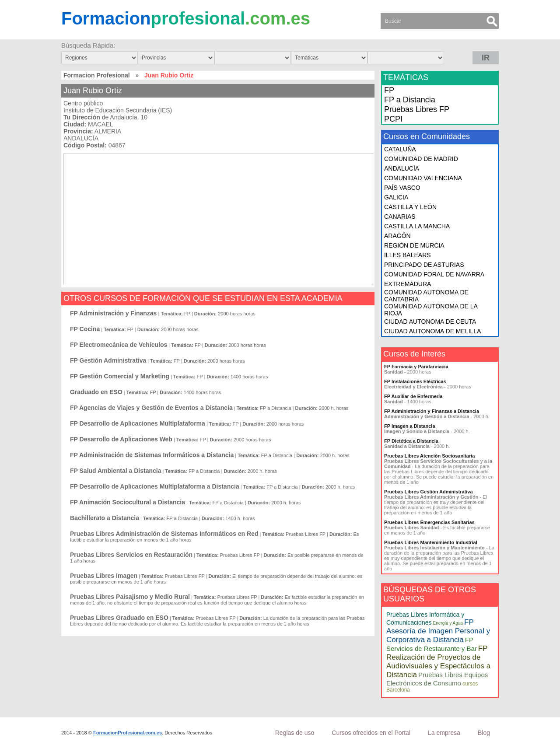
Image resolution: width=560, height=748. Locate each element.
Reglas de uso (295, 733)
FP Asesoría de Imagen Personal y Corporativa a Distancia (438, 631)
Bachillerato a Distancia (105, 518)
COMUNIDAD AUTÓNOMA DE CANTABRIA (426, 296)
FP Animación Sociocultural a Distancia (128, 502)
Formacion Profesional (97, 75)
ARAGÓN (397, 236)
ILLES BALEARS (408, 255)
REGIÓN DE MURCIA (414, 245)
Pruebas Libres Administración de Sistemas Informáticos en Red (164, 534)
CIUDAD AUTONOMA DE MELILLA (432, 331)
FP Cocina (85, 329)
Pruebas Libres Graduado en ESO (119, 618)
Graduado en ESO (96, 392)
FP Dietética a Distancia (411, 441)
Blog (484, 733)
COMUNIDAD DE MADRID (421, 159)
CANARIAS (400, 217)
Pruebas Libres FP (417, 109)
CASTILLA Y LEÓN (410, 207)
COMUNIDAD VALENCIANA (423, 178)
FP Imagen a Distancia (410, 426)
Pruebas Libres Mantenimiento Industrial (431, 542)
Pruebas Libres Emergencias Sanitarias (429, 522)
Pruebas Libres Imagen (104, 576)
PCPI (393, 119)
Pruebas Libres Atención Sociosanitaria (429, 456)
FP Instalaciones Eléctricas (415, 381)
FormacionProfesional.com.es (128, 733)
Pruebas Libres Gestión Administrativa (429, 492)
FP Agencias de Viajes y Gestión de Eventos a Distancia (151, 408)
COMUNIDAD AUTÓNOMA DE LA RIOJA (431, 310)
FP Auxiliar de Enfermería (413, 396)
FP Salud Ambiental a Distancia (116, 471)
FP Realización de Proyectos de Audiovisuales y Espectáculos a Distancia (438, 662)
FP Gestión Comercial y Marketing (120, 376)
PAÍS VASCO (402, 188)
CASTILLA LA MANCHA (417, 226)
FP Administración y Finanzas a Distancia (432, 411)
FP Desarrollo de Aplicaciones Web (121, 439)
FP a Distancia (410, 100)
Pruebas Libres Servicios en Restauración (131, 555)
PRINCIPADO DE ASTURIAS (424, 265)
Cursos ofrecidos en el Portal (371, 733)
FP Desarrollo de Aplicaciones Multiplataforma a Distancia (155, 486)
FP (389, 90)
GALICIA (396, 197)
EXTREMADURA (408, 284)
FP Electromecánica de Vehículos (119, 345)
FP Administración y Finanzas (113, 313)
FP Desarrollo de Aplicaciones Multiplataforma (138, 423)
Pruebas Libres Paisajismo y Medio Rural (130, 597)
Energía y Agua (448, 623)
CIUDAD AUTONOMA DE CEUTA (430, 322)
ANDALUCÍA (402, 168)
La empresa (444, 733)
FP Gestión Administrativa (108, 360)
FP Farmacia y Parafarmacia (416, 367)
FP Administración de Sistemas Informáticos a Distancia (152, 455)
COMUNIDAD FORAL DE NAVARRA (434, 274)
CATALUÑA (400, 149)
